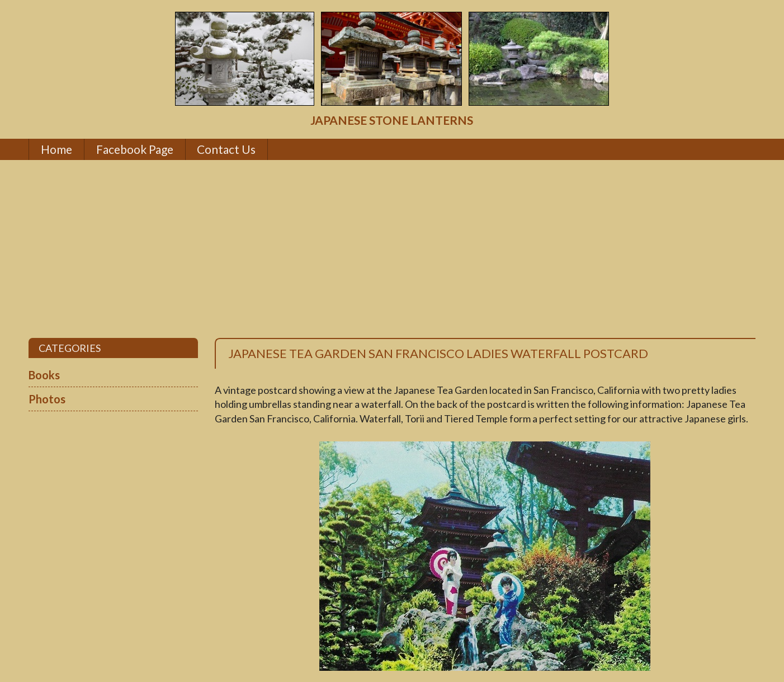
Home (56, 149)
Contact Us (226, 149)
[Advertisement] (392, 249)
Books (44, 375)
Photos (47, 399)
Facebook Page (135, 149)
